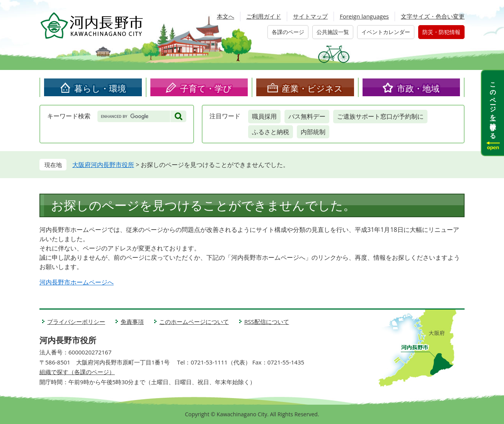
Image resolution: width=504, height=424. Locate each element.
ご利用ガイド (264, 16)
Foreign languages (364, 16)
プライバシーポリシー (76, 322)
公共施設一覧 (333, 32)
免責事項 (132, 322)
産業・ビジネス (312, 88)
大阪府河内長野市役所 (103, 165)
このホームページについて (194, 322)
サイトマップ (310, 16)
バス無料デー (307, 116)
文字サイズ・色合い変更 (433, 16)
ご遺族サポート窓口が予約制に (380, 116)
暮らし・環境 (100, 88)
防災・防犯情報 (441, 32)
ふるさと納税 (271, 132)
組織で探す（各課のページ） (77, 372)
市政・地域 (418, 88)
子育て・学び (206, 88)
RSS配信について (267, 322)
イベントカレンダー (386, 32)
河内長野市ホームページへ (77, 282)
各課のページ (288, 32)
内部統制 (313, 132)
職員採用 (264, 116)
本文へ (226, 16)
